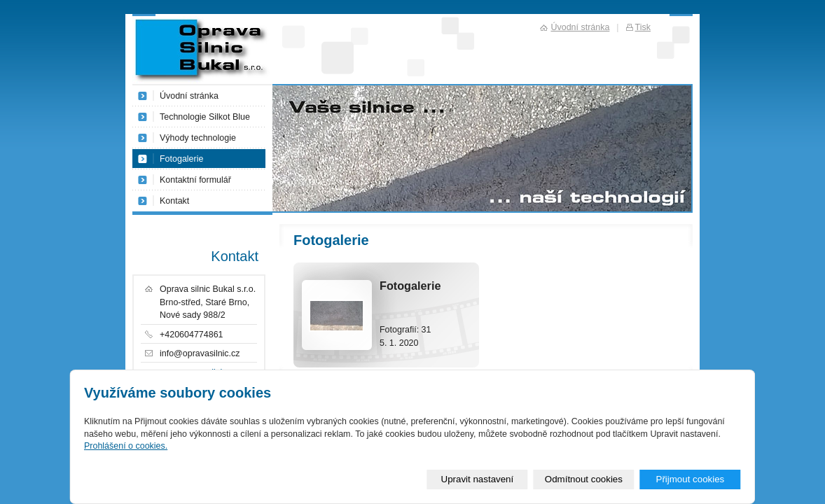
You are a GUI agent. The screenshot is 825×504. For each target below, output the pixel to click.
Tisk (643, 27)
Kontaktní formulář (195, 180)
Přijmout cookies (690, 479)
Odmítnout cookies (584, 479)
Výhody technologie (198, 138)
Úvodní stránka (189, 96)
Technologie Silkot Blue (205, 117)
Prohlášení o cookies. (126, 446)
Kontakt (174, 201)
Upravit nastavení (478, 479)
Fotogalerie (181, 159)
